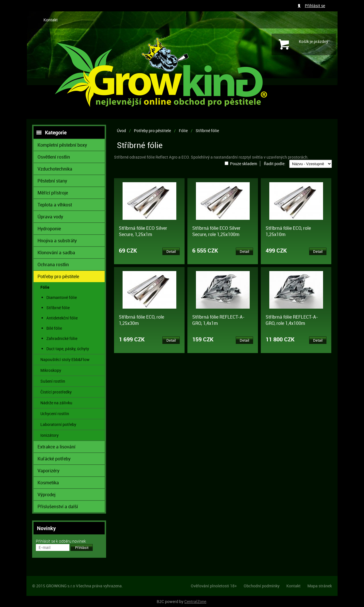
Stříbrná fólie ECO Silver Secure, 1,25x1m (143, 231)
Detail (171, 251)
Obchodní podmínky (262, 586)
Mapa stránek (320, 586)
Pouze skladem (244, 164)
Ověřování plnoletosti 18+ (214, 586)
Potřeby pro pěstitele (152, 131)
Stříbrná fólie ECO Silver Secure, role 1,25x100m (216, 231)
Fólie (183, 131)
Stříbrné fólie (207, 131)
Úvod (121, 131)
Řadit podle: (275, 164)
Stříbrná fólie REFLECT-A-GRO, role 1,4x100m (292, 320)
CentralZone (195, 601)
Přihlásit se (315, 6)
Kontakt (51, 20)
